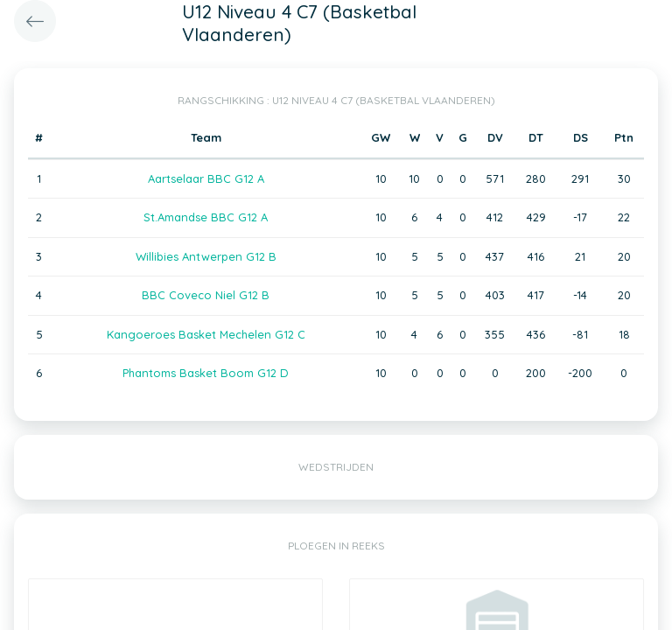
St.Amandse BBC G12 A (206, 217)
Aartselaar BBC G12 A (206, 178)
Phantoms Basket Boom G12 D (206, 373)
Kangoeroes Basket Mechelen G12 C (206, 334)
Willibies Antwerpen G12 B (206, 256)
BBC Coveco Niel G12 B (206, 295)
